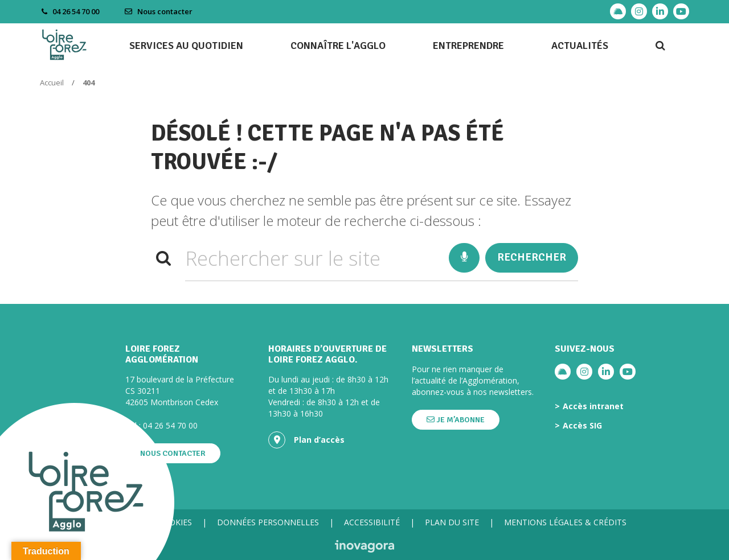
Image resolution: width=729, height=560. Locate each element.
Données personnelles (268, 522)
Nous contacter (158, 11)
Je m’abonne (456, 420)
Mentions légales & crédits (565, 522)
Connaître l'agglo (338, 46)
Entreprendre (468, 46)
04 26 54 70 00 (170, 425)
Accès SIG (582, 426)
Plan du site (452, 522)
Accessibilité (372, 522)
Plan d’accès (306, 440)
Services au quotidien (186, 46)
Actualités (580, 46)
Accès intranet (593, 406)
